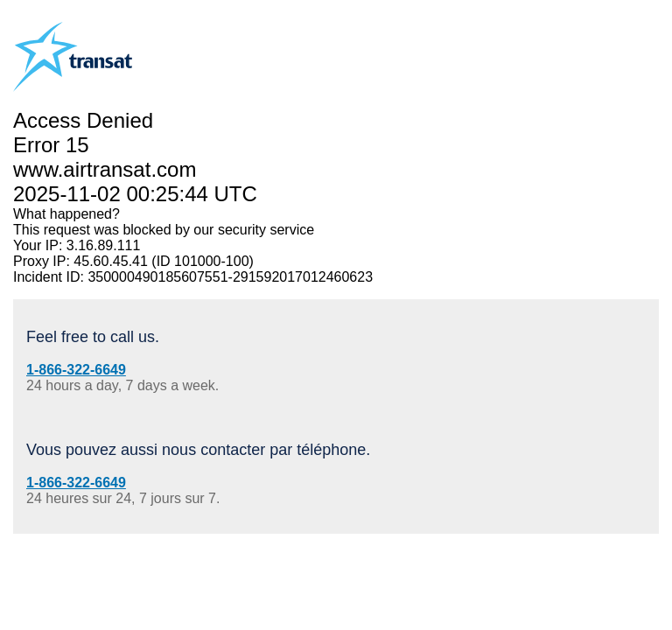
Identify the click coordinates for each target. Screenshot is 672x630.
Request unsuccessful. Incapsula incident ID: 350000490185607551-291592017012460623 (336, 315)
